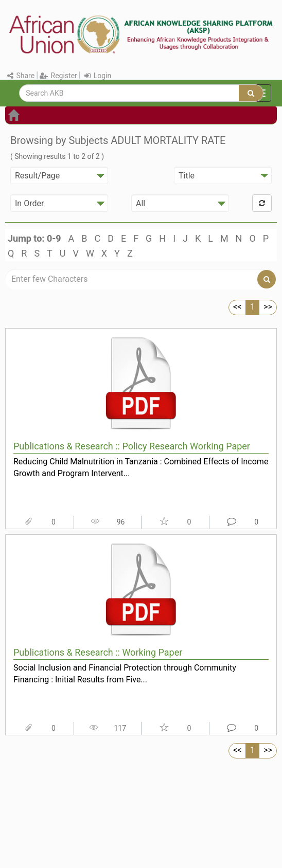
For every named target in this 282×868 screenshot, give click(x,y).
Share (21, 76)
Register (58, 76)
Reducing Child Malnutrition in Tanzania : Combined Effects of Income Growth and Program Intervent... (141, 467)
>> (268, 307)
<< (237, 307)
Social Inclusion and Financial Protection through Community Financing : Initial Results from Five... (125, 674)
